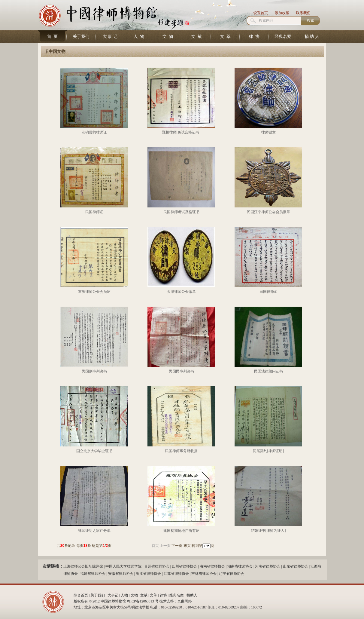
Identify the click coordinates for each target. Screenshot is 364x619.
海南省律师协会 (212, 566)
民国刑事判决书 (94, 371)
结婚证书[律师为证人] (268, 531)
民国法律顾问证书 (268, 371)
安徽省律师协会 (121, 574)
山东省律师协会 (296, 566)
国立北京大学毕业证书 (94, 451)
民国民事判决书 (181, 371)
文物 (134, 595)
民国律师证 (94, 212)
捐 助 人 (312, 37)
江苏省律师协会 (176, 574)
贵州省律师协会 (157, 566)
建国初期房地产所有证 (181, 531)
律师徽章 (268, 132)
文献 (144, 595)
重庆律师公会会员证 (94, 292)
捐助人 (192, 595)
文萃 (153, 595)
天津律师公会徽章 (181, 292)
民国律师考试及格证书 (181, 212)
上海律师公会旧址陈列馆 (83, 566)
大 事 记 (110, 37)
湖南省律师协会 (240, 566)
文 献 (197, 37)
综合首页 (81, 595)
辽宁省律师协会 (232, 574)
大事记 (113, 595)
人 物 (139, 37)
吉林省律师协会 (204, 574)
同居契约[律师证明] (268, 451)
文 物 (168, 37)
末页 (187, 546)
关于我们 (81, 37)
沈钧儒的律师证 (94, 132)
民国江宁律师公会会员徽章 (268, 212)
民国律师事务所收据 (181, 451)
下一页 (177, 546)
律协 (163, 595)
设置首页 (261, 13)
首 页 (52, 37)
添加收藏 (282, 13)
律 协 (254, 37)
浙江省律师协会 (148, 574)
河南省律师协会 (268, 566)
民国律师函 (268, 292)
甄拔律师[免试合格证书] (181, 132)
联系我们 (303, 13)
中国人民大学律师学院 (123, 566)
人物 (124, 595)
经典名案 (283, 37)
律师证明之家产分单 (94, 531)
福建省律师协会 (93, 574)
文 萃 (225, 37)
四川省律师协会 (184, 566)
